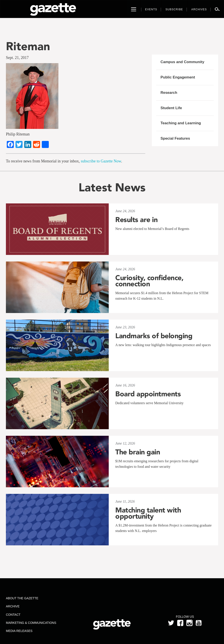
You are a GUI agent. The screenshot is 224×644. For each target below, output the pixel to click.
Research (169, 93)
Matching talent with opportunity (148, 513)
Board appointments (148, 394)
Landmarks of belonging (154, 336)
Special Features (175, 138)
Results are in (136, 220)
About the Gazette (22, 598)
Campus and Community (182, 62)
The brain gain (138, 452)
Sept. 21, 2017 (17, 58)
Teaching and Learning (181, 123)
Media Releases (19, 631)
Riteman (28, 46)
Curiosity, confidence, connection (149, 281)
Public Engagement (178, 77)
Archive (13, 606)
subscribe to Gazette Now (101, 161)
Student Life (171, 108)
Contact (13, 615)
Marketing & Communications (31, 623)
